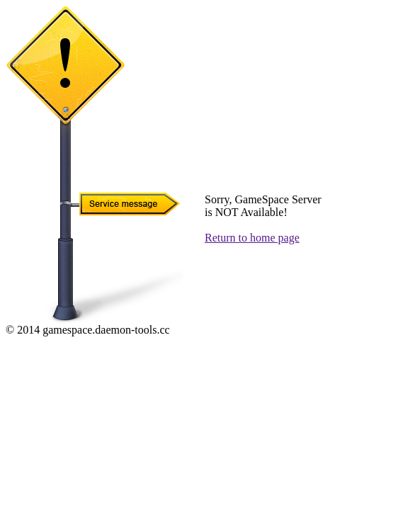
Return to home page (252, 238)
